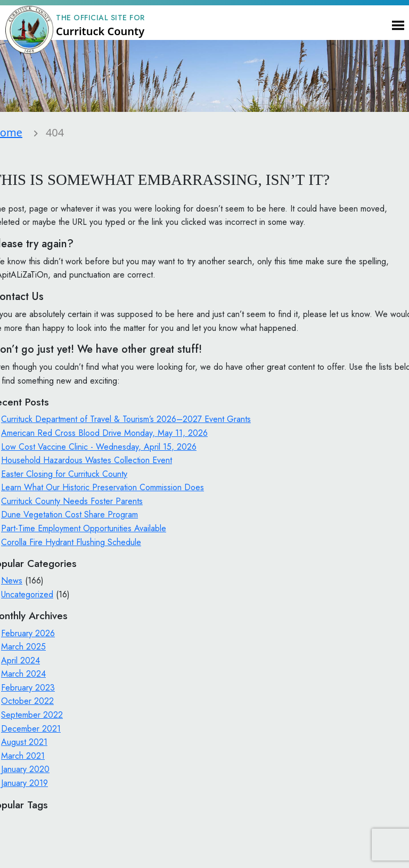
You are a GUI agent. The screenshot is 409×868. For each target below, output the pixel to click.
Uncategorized (27, 594)
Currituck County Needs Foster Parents (72, 501)
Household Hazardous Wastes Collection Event (87, 460)
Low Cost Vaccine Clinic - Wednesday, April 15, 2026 (99, 447)
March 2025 (23, 647)
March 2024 (23, 674)
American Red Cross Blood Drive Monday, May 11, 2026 (104, 433)
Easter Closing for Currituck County (64, 474)
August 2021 (24, 742)
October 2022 (27, 701)
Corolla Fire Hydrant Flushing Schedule (71, 542)
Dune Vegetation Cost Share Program (69, 514)
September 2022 (32, 715)
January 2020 (25, 769)
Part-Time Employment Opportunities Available (84, 528)
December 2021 (31, 729)
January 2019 (24, 783)
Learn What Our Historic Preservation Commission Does (103, 487)
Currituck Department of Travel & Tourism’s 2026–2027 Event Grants (126, 419)
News (12, 581)
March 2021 (23, 756)
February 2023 (28, 688)
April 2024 (21, 660)
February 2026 (28, 633)
